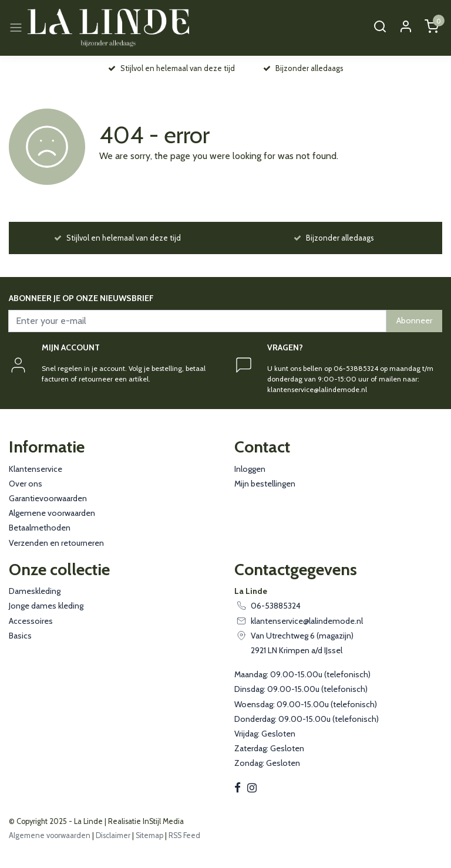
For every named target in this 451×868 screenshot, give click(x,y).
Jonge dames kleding (46, 606)
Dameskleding (35, 591)
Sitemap (149, 835)
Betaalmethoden (40, 528)
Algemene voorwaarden (52, 513)
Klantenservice (36, 469)
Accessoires (31, 621)
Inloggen (250, 469)
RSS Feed (184, 835)
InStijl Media (162, 821)
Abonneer (414, 320)
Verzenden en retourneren (56, 543)
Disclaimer (113, 835)
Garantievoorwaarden (48, 498)
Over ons (26, 484)
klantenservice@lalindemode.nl (307, 621)
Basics (20, 636)
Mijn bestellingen (265, 484)
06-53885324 (276, 606)
